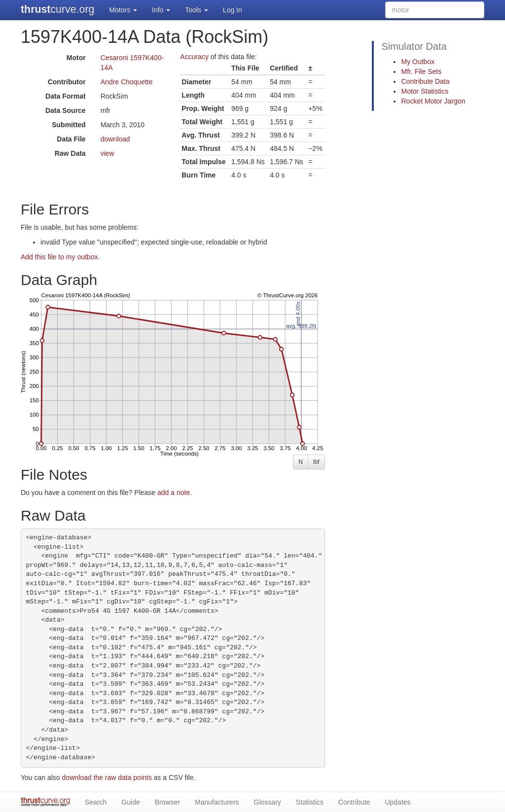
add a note (174, 493)
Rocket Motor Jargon (433, 101)
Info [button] (161, 10)
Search (96, 802)
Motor (76, 58)
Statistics (310, 802)
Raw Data (70, 153)
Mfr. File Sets (421, 71)
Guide (130, 802)
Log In (233, 10)
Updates (397, 802)
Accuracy (194, 57)
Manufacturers (217, 802)
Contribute (354, 802)
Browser (167, 802)
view (108, 153)
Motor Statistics (425, 91)
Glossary (268, 802)
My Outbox (418, 62)
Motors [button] (123, 10)
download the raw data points (107, 777)
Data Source (66, 110)
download (115, 139)
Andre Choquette (127, 82)
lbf (316, 462)
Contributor (67, 82)
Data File (71, 139)
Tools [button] (197, 10)
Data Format (66, 96)
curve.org (57, 9)
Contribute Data (425, 81)
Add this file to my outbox (59, 257)
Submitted (69, 125)
